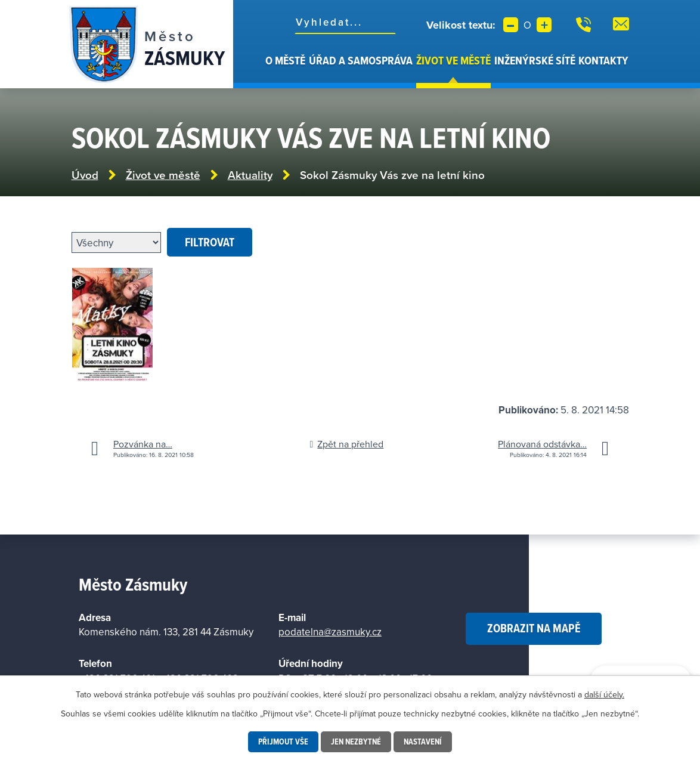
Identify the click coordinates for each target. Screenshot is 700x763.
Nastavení (423, 742)
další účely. (604, 694)
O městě (285, 60)
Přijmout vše (283, 742)
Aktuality (250, 175)
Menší (511, 25)
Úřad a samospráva (361, 60)
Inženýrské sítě (535, 60)
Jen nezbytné (356, 742)
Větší (544, 25)
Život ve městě (453, 60)
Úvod (257, 70)
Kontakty (603, 60)
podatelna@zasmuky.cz (330, 632)
